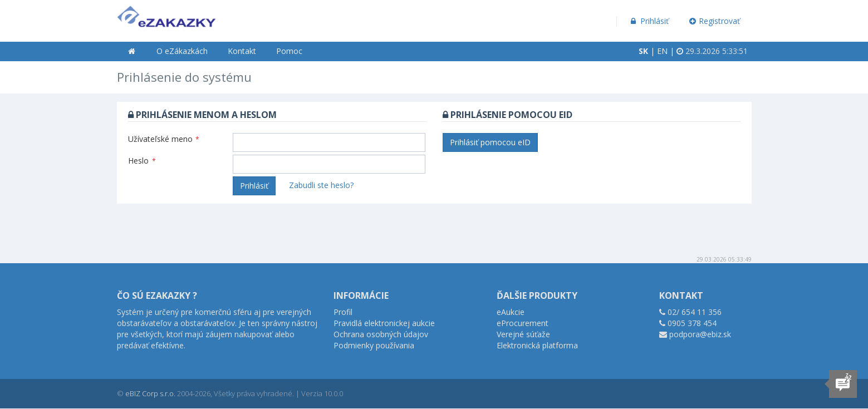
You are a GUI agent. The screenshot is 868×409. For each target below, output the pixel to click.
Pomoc (289, 51)
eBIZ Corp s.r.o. (150, 393)
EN (662, 51)
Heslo (142, 161)
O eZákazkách (182, 51)
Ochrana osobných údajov (381, 334)
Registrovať (714, 21)
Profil (343, 312)
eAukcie (511, 312)
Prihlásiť (649, 21)
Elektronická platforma (537, 345)
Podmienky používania (374, 345)
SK (643, 51)
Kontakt (242, 51)
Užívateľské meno (164, 139)
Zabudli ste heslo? (321, 185)
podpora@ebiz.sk (700, 334)
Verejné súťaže (523, 334)
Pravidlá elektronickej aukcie (384, 323)
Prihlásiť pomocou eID (490, 142)
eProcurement (523, 323)
